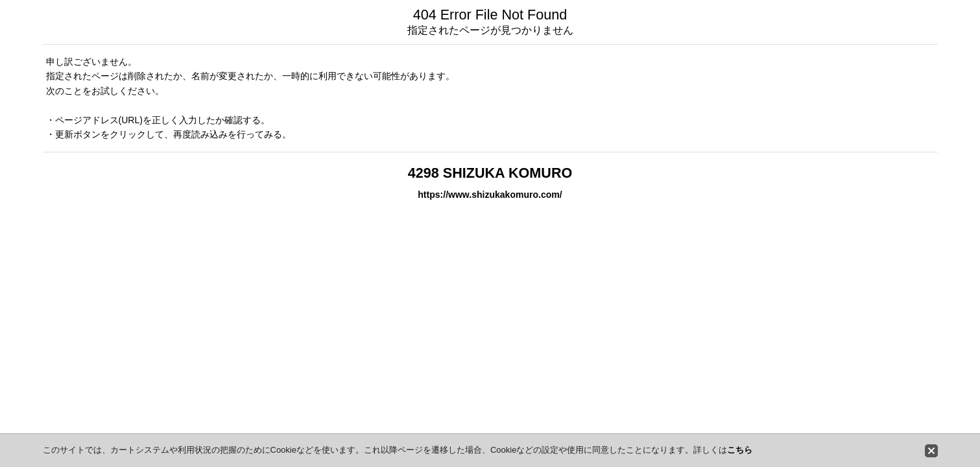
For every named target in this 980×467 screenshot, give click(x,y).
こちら (740, 450)
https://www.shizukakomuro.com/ (490, 195)
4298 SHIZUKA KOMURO (490, 173)
